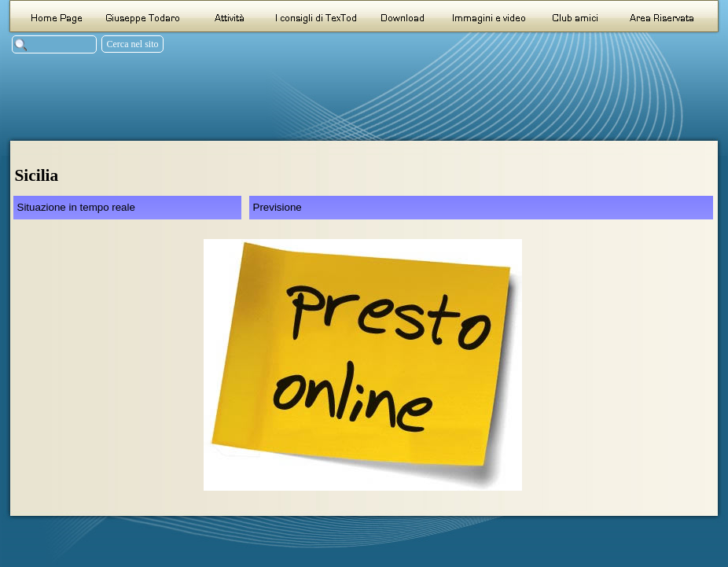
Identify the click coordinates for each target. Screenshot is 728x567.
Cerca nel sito (133, 44)
